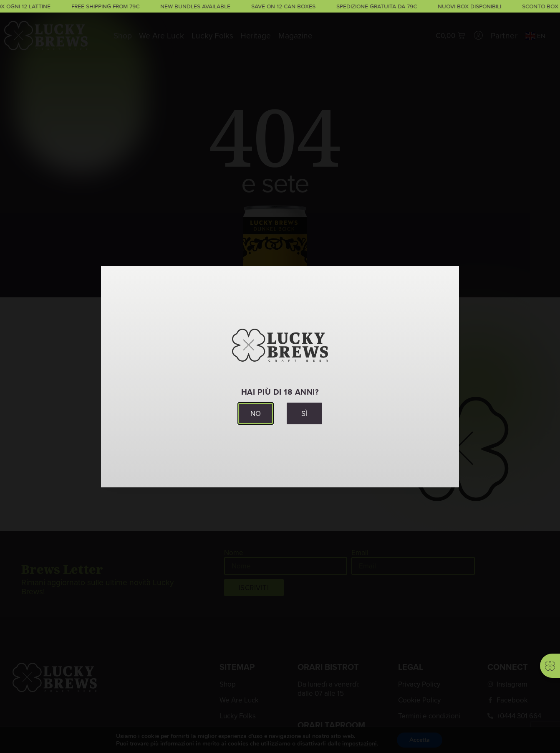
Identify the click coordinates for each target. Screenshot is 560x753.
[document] (280, 376)
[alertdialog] (280, 6)
